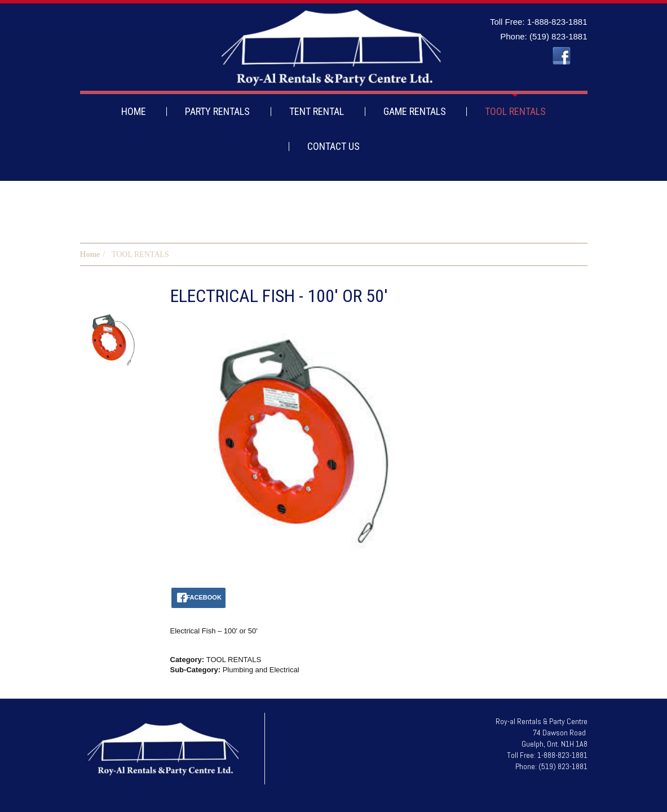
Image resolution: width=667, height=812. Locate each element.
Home (90, 254)
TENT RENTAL (317, 111)
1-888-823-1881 (557, 22)
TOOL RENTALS (515, 111)
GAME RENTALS (415, 111)
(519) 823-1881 (558, 36)
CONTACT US (333, 146)
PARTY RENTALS (217, 111)
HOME (134, 111)
